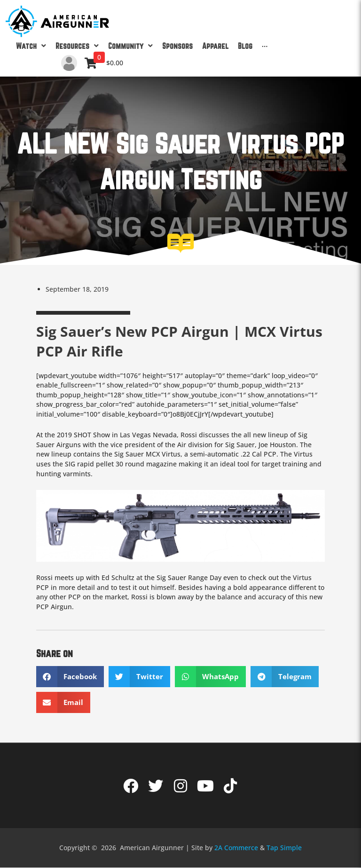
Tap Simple (284, 848)
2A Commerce (236, 848)
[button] (70, 677)
